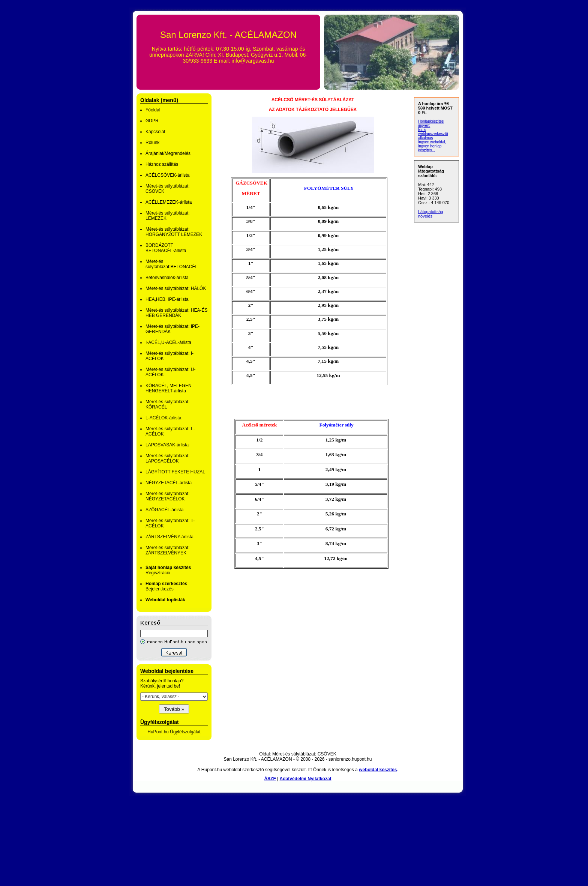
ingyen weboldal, (432, 142)
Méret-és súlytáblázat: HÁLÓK (176, 288)
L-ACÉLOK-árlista (163, 418)
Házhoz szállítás (162, 164)
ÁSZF (270, 779)
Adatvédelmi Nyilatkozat (306, 779)
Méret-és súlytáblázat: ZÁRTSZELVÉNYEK (167, 550)
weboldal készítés (378, 770)
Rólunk (152, 143)
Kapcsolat (155, 132)
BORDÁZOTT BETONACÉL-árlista (166, 248)
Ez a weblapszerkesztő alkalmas (433, 134)
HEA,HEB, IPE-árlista (167, 299)
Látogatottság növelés (431, 214)
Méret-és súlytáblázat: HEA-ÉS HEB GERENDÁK (176, 313)
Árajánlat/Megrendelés (168, 153)
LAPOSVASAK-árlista (167, 445)
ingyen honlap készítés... (430, 148)
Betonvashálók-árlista (167, 278)
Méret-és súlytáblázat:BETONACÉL (172, 264)
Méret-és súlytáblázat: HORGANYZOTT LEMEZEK (174, 232)
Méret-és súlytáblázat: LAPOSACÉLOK (167, 458)
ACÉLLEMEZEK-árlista (169, 202)
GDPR (152, 121)
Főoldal (153, 110)
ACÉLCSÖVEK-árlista (167, 175)
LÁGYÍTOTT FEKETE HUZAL (175, 472)
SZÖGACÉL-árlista (164, 510)
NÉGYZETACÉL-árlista (169, 483)
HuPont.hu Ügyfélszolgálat (174, 732)
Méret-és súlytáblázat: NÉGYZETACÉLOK (167, 496)
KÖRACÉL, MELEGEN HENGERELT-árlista (169, 388)
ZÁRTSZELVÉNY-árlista (169, 537)
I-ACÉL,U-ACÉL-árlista (168, 342)
